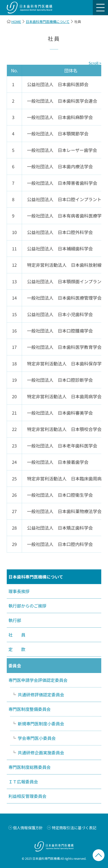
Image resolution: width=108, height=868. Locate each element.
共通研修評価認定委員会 (41, 695)
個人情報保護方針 (28, 828)
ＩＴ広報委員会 (23, 782)
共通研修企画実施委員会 (41, 753)
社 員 (17, 635)
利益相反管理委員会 (27, 796)
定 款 (17, 649)
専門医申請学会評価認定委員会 (38, 680)
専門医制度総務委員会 (30, 767)
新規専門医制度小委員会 (41, 724)
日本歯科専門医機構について (48, 21)
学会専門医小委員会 (37, 738)
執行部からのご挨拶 (27, 606)
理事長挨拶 (19, 591)
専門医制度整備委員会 (30, 709)
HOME (16, 21)
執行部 (15, 620)
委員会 (15, 666)
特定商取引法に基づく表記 (74, 828)
